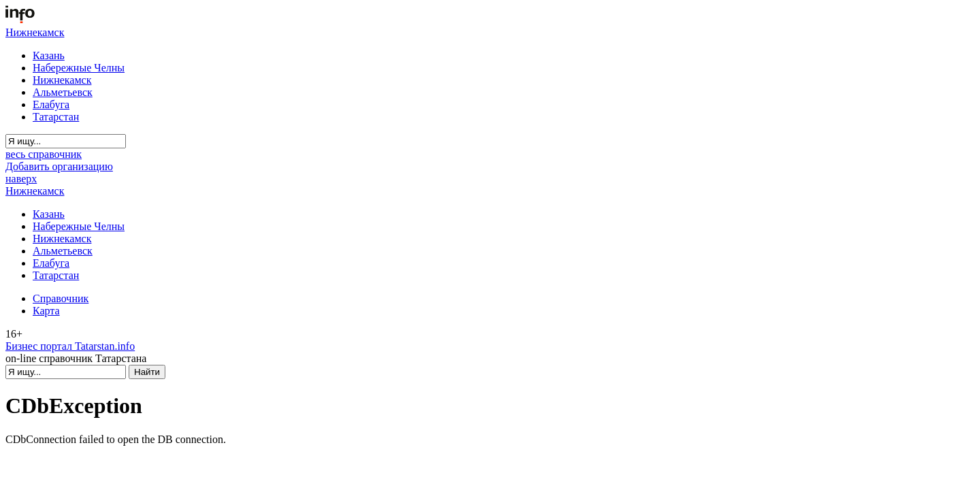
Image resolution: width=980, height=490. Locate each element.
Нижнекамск (35, 32)
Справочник (61, 298)
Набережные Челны (79, 68)
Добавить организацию (59, 166)
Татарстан (56, 117)
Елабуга (51, 104)
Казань (49, 55)
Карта (46, 311)
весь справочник (44, 154)
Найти (147, 372)
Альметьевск (63, 92)
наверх (21, 179)
